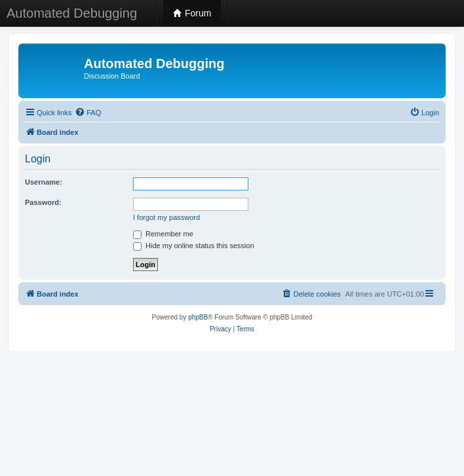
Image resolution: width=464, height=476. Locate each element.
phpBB (198, 317)
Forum (192, 13)
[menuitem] (88, 113)
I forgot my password (166, 217)
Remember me (163, 234)
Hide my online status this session (194, 246)
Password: (43, 202)
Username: (44, 182)
